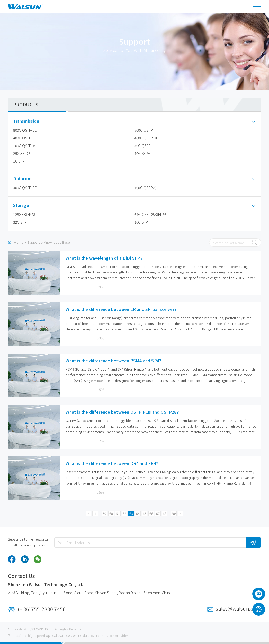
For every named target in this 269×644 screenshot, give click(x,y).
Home (19, 242)
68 (165, 513)
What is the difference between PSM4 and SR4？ (114, 361)
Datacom (26, 179)
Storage (25, 205)
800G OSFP (144, 130)
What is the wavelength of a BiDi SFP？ (105, 258)
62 (124, 513)
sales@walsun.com (238, 608)
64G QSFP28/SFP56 (150, 214)
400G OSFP (22, 138)
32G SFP (20, 222)
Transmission (30, 121)
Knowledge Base (57, 242)
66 (151, 513)
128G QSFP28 (24, 214)
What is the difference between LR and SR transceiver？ (122, 309)
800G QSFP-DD (25, 130)
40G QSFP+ (144, 146)
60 (111, 513)
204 (174, 513)
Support (33, 242)
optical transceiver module (68, 635)
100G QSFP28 (24, 146)
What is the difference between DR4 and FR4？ (113, 463)
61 (118, 513)
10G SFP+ (142, 153)
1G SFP (19, 161)
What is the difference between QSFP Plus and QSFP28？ (123, 412)
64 (138, 513)
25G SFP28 (22, 153)
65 (145, 513)
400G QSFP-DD (146, 138)
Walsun (42, 629)
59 (104, 513)
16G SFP (141, 222)
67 (158, 513)
